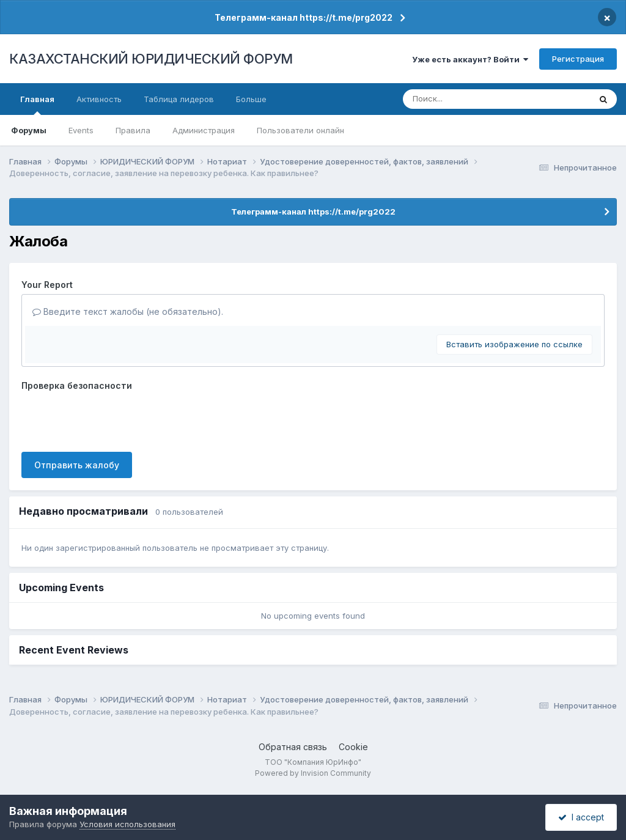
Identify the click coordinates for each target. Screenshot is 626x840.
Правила (133, 130)
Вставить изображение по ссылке (514, 344)
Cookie (353, 747)
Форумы (29, 130)
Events (81, 130)
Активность (99, 99)
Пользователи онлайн (300, 130)
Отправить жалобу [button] (77, 465)
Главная (37, 105)
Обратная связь (293, 747)
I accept (581, 817)
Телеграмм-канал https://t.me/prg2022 (304, 17)
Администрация (204, 130)
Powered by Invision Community (313, 773)
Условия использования (127, 824)
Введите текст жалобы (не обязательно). (128, 311)
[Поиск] (474, 99)
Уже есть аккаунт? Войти (470, 59)
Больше (251, 99)
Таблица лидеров (179, 99)
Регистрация (578, 59)
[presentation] (114, 419)
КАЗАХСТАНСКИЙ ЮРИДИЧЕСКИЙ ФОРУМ (151, 59)
